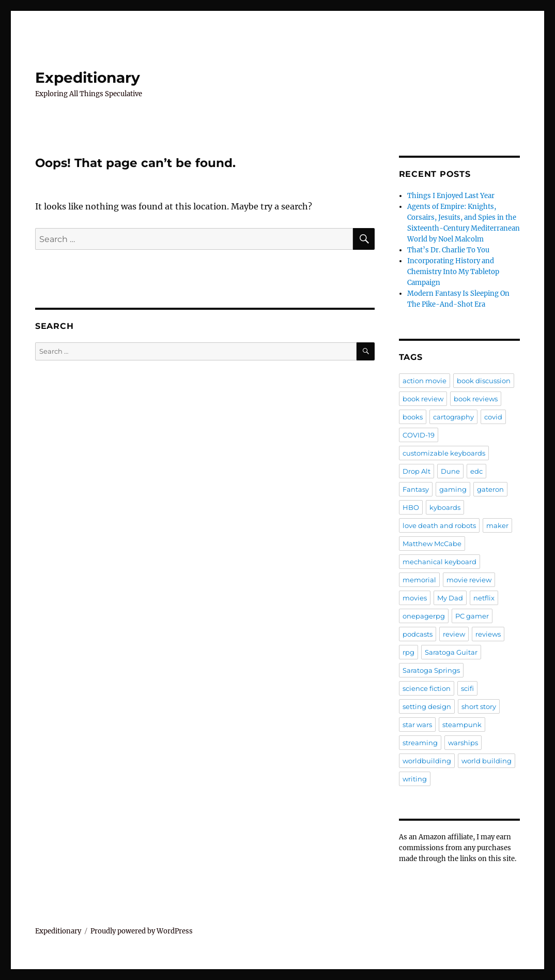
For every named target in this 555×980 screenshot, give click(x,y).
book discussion (484, 381)
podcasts (418, 634)
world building (487, 761)
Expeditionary (88, 78)
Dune (450, 471)
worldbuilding (427, 761)
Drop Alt (417, 471)
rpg (408, 652)
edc (476, 471)
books (413, 417)
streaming (420, 743)
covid (493, 417)
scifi (467, 688)
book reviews (476, 399)
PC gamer (472, 616)
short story (479, 706)
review (454, 634)
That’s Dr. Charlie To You (448, 250)
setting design (427, 706)
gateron (490, 489)
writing (415, 779)
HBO (411, 507)
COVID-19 (419, 435)
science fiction (427, 688)
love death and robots (439, 525)
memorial (419, 580)
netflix (484, 598)
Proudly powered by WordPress (142, 931)
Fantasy (416, 489)
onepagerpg (424, 616)
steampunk (462, 725)
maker (497, 525)
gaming (453, 489)
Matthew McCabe (432, 544)
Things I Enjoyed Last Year (451, 196)
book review (423, 399)
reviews (488, 634)
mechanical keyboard (440, 562)
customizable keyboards (444, 453)
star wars (417, 725)
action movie (425, 381)
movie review (469, 580)
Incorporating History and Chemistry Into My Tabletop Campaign (453, 272)
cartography (453, 417)
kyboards (445, 507)
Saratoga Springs (431, 670)
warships (463, 743)
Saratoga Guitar (451, 652)
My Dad (450, 598)
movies (415, 598)
